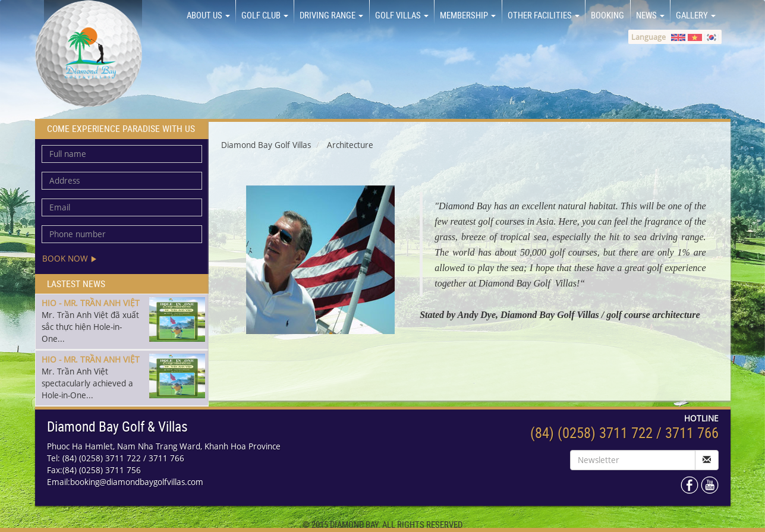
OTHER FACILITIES (544, 15)
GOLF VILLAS (402, 15)
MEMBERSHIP (468, 15)
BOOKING (607, 15)
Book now (70, 258)
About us (208, 15)
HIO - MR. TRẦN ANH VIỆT (91, 303)
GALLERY (696, 15)
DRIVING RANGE (331, 15)
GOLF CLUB (265, 15)
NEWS (650, 15)
